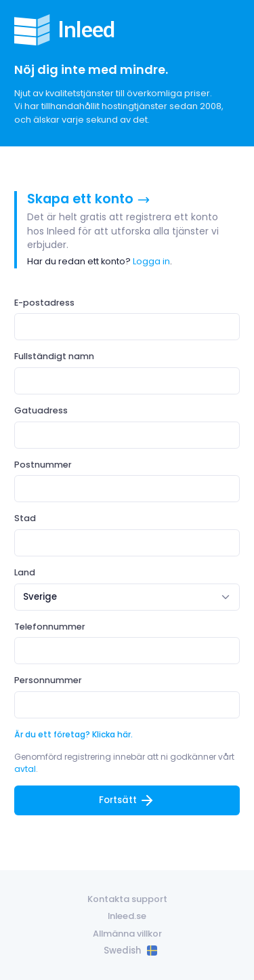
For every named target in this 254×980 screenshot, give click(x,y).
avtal (25, 769)
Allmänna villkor (127, 934)
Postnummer (43, 465)
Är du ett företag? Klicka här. (73, 734)
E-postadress (44, 303)
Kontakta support (127, 899)
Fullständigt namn (54, 356)
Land (25, 572)
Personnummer (48, 680)
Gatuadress (41, 410)
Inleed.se (127, 916)
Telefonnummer (50, 627)
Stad (25, 518)
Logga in (151, 261)
